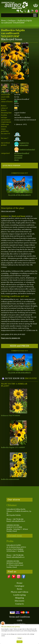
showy (17, 160)
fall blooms (18, 156)
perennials (18, 158)
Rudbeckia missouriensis (10, 479)
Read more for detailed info (11, 338)
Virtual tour (15, 536)
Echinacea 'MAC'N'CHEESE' (11, 416)
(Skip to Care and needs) (8, 211)
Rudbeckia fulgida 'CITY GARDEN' (13, 447)
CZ (32, 11)
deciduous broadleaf (22, 153)
